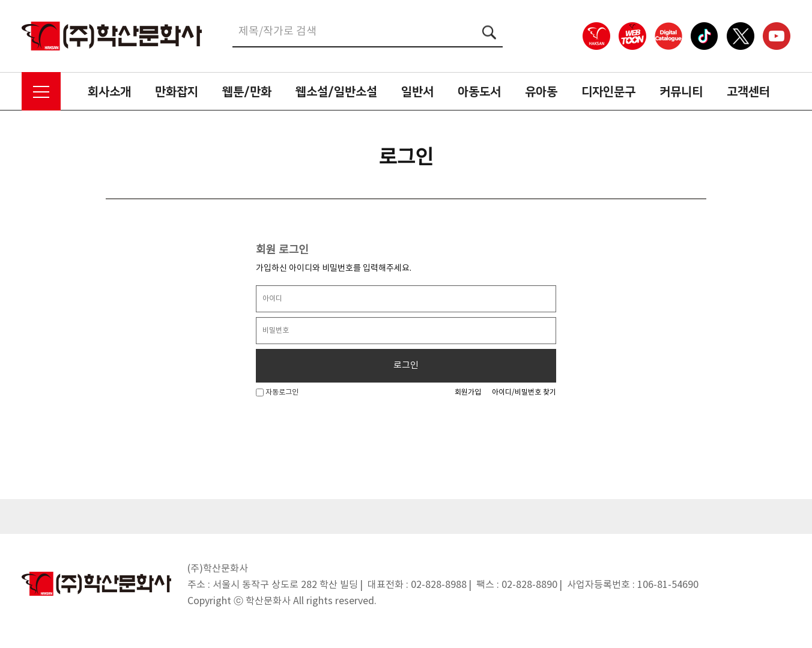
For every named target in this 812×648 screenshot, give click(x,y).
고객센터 (748, 92)
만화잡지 (177, 92)
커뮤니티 (681, 92)
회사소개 (109, 92)
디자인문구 (608, 92)
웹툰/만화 (247, 92)
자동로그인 (277, 392)
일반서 (417, 92)
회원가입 (468, 392)
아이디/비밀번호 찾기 (524, 392)
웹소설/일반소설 (336, 92)
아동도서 (479, 92)
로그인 (406, 365)
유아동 (541, 92)
